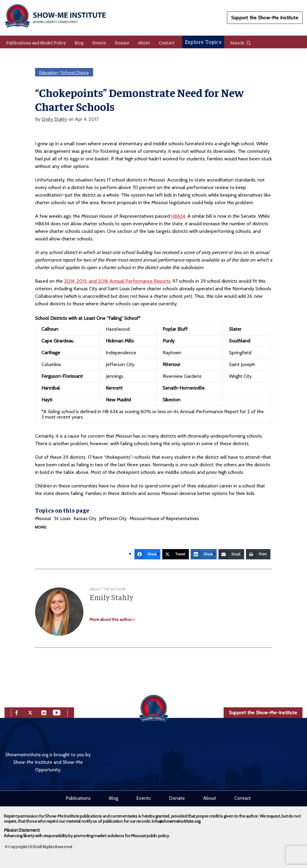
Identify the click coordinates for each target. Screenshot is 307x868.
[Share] (147, 554)
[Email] (231, 554)
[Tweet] (176, 554)
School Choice (75, 72)
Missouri (43, 519)
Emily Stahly (54, 119)
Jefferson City (113, 519)
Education (48, 72)
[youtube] (57, 712)
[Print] (258, 554)
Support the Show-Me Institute (265, 18)
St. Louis (62, 519)
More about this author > (112, 619)
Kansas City (85, 519)
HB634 (178, 216)
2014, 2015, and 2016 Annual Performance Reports (117, 281)
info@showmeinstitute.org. (176, 821)
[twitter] (30, 712)
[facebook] (17, 712)
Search (241, 42)
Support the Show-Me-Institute (263, 713)
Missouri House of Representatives (164, 519)
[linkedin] (44, 712)
